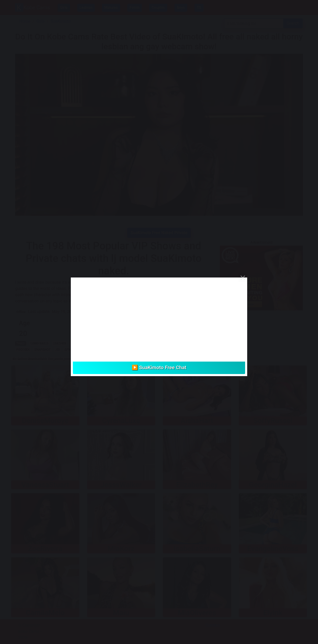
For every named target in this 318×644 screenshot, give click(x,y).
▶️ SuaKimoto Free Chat (159, 367)
